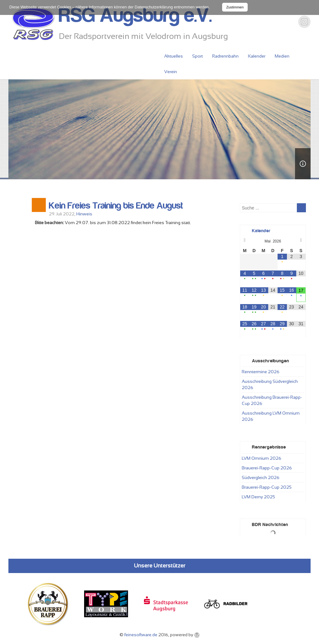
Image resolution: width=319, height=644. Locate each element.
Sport (198, 56)
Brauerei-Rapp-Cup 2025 (267, 487)
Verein (171, 72)
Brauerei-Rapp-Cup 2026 (267, 468)
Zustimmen (235, 7)
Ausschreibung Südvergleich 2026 (270, 384)
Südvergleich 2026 (261, 477)
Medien (282, 56)
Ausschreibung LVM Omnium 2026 (271, 416)
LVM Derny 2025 (258, 497)
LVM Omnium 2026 (262, 458)
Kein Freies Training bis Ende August (116, 206)
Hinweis (84, 214)
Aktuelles (174, 56)
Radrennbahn (225, 56)
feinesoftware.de (141, 635)
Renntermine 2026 (261, 372)
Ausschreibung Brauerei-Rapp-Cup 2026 (272, 400)
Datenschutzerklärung (154, 7)
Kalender (257, 56)
